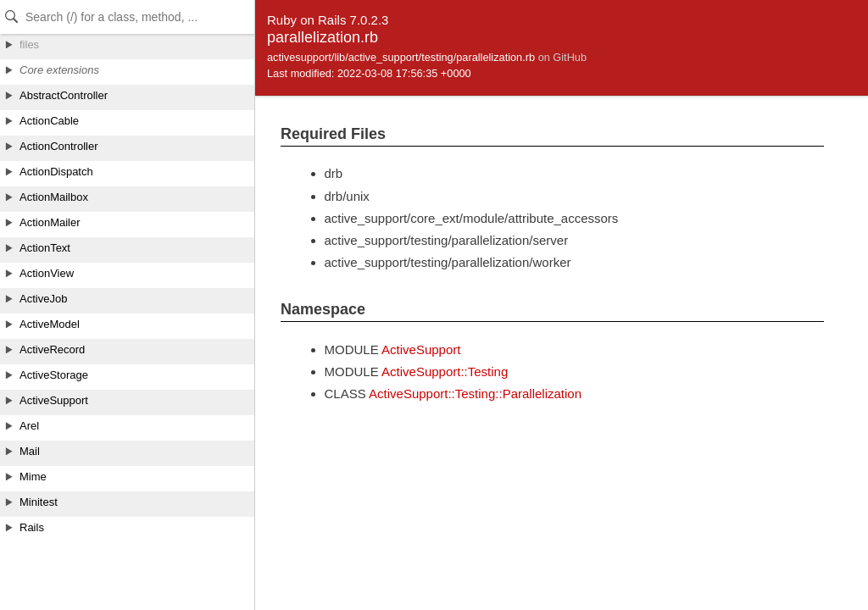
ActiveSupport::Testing (445, 372)
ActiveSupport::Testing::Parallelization (475, 394)
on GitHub (562, 57)
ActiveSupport (421, 349)
